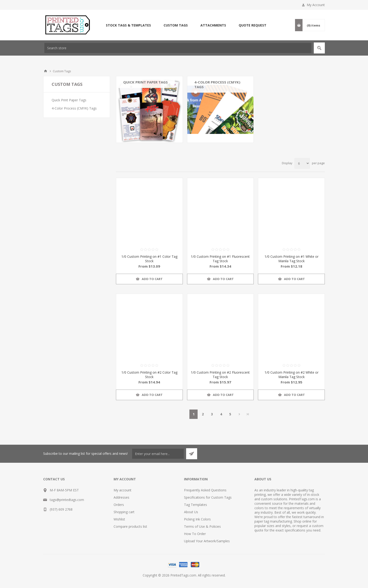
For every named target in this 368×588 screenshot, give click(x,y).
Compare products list (130, 526)
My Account (316, 5)
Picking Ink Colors (197, 519)
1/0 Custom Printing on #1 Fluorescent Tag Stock (220, 259)
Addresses (121, 497)
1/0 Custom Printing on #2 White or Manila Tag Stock (291, 375)
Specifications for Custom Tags (208, 497)
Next (239, 414)
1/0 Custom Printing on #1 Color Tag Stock (149, 259)
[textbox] (178, 48)
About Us (191, 512)
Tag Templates (195, 505)
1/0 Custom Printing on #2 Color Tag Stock (149, 375)
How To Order (195, 534)
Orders (119, 505)
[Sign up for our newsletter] (158, 454)
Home (46, 71)
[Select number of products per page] (302, 163)
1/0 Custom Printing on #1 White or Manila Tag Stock (291, 259)
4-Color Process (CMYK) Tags (217, 84)
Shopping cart (124, 512)
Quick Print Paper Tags (146, 82)
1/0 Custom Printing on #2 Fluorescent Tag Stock (220, 375)
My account (123, 490)
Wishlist (119, 519)
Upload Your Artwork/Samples (207, 541)
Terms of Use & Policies (202, 526)
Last (248, 414)
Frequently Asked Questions (205, 490)
